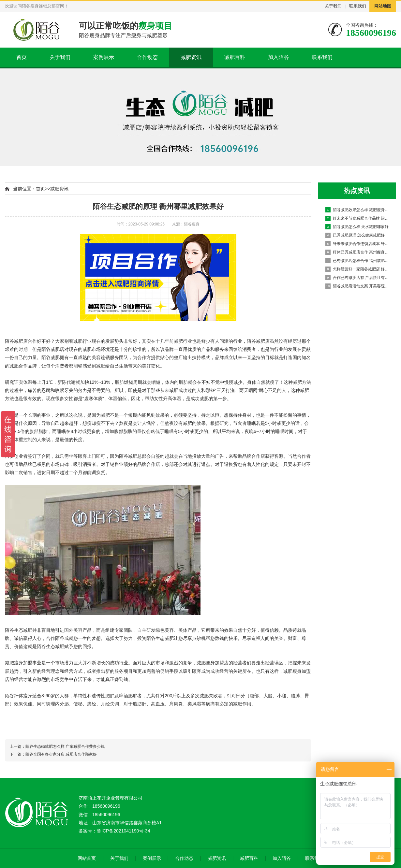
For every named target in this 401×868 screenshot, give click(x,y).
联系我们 (358, 6)
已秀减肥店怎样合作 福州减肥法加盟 (357, 261)
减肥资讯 (191, 57)
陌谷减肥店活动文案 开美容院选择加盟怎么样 (357, 286)
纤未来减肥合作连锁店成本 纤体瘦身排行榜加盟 (357, 244)
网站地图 (383, 6)
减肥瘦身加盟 (19, 663)
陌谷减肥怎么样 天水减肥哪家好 (357, 227)
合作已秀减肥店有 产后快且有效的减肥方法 (357, 278)
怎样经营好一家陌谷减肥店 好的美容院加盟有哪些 (357, 269)
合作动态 (147, 57)
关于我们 (333, 6)
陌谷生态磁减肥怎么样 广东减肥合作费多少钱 (65, 746)
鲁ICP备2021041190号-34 (123, 831)
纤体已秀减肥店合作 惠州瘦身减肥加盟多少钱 (357, 252)
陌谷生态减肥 (19, 630)
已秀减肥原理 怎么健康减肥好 (355, 235)
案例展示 (104, 57)
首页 (22, 57)
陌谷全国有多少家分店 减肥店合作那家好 (61, 754)
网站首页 (87, 858)
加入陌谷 (278, 57)
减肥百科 (235, 57)
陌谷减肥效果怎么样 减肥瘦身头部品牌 (357, 210)
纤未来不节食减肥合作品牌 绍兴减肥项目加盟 (357, 218)
